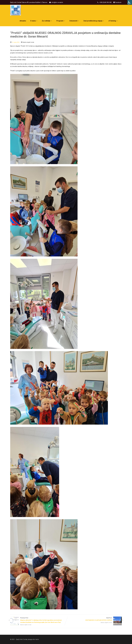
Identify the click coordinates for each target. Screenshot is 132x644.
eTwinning (113, 21)
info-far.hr (36, 639)
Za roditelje (47, 21)
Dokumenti (74, 21)
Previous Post (38, 620)
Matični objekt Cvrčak (28, 42)
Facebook (118, 2)
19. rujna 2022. (16, 42)
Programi (61, 21)
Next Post (94, 619)
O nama (34, 21)
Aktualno (23, 21)
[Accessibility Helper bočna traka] (130, 2)
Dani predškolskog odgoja (94, 21)
